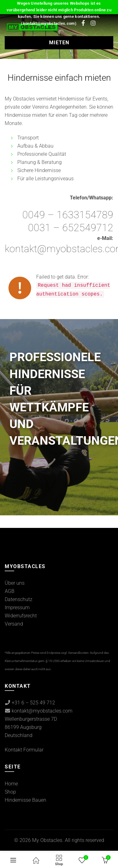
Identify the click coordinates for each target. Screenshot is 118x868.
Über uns (15, 583)
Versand (14, 624)
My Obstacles (47, 840)
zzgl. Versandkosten (75, 653)
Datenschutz (19, 599)
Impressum (17, 608)
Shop (10, 792)
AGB (10, 591)
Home (11, 784)
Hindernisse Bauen (25, 800)
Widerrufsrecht (21, 616)
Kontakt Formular (24, 750)
